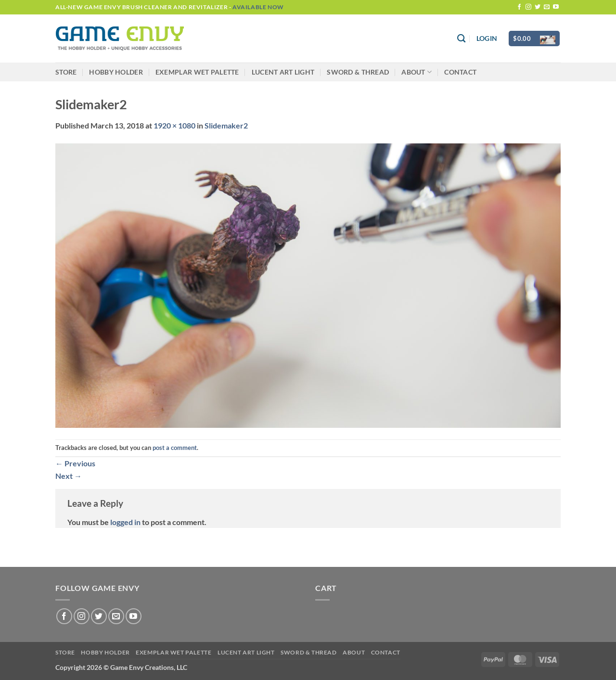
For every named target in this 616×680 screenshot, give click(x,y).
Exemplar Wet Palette (197, 72)
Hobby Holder (116, 72)
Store (66, 72)
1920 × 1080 (174, 125)
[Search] (461, 39)
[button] (487, 38)
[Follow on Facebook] (519, 7)
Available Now (258, 7)
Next (69, 476)
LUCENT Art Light (283, 72)
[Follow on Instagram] (528, 7)
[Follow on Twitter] (538, 7)
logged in (125, 522)
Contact (460, 72)
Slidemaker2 (226, 125)
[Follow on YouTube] (556, 7)
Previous (75, 463)
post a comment (175, 448)
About (417, 72)
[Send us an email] (547, 7)
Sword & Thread (358, 72)
